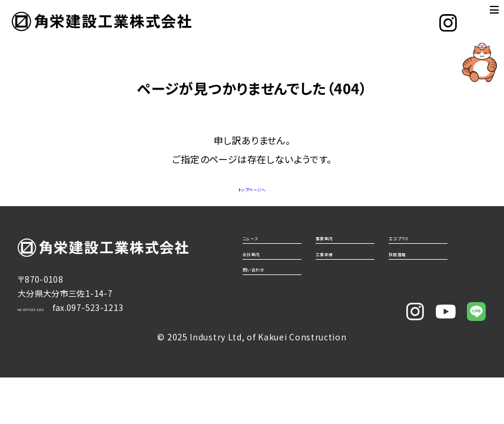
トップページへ (252, 187)
